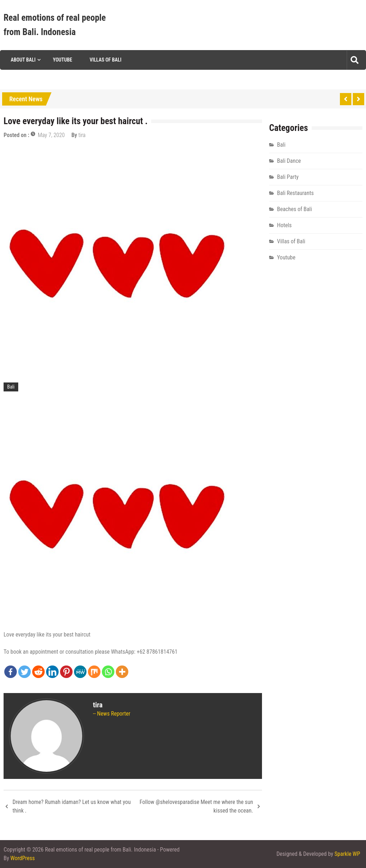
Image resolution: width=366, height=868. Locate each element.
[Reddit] (38, 672)
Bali (11, 387)
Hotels (284, 225)
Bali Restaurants (295, 193)
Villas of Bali (106, 60)
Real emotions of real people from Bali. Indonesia (55, 25)
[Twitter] (24, 672)
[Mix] (94, 672)
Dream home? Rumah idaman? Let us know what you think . (72, 806)
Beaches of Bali (295, 209)
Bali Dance (289, 161)
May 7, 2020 (51, 135)
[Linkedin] (52, 672)
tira (82, 135)
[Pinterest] (66, 672)
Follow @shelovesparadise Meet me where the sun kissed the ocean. (196, 806)
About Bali (23, 60)
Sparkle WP (347, 854)
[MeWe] (80, 672)
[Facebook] (11, 672)
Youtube (63, 60)
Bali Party (288, 177)
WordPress (23, 858)
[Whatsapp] (108, 672)
